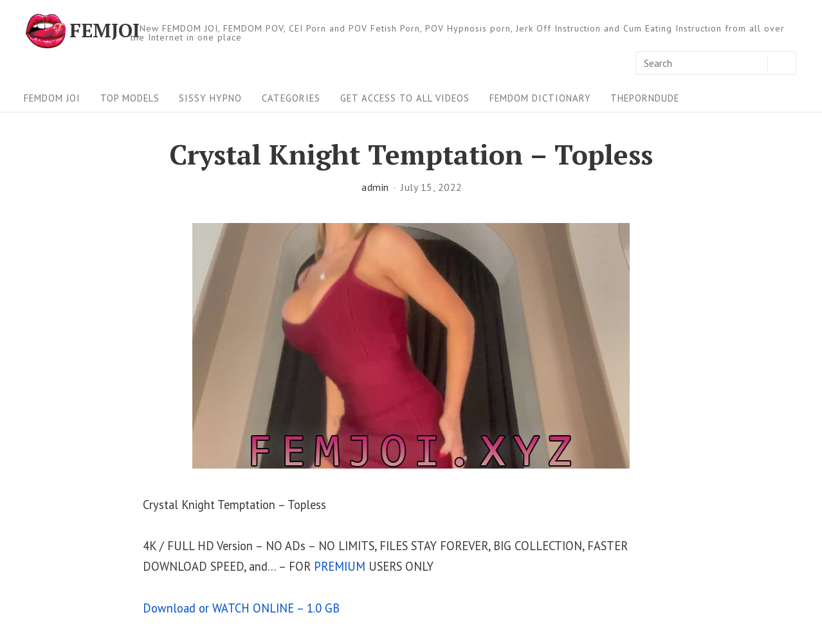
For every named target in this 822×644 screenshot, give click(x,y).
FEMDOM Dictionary (540, 98)
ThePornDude (645, 98)
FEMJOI (105, 31)
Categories (291, 98)
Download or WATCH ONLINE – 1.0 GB (241, 608)
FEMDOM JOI (52, 98)
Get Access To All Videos (405, 98)
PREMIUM (340, 566)
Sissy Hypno (210, 98)
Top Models (130, 98)
